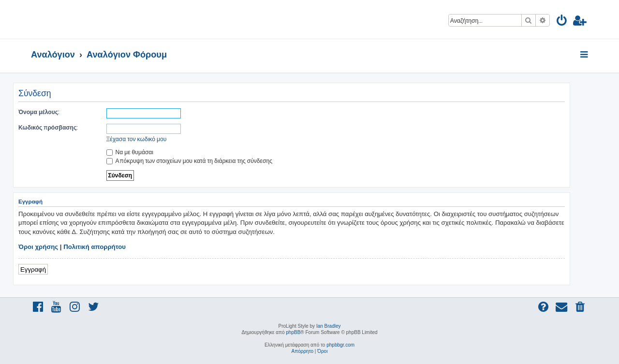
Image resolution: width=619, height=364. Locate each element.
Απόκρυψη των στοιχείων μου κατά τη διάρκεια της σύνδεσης (189, 161)
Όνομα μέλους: (39, 112)
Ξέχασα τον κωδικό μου (137, 139)
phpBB (293, 332)
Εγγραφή (33, 269)
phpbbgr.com (340, 345)
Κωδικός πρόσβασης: (48, 127)
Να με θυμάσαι (130, 152)
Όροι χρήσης (38, 247)
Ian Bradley (329, 326)
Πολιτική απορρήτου (95, 247)
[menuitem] (562, 22)
